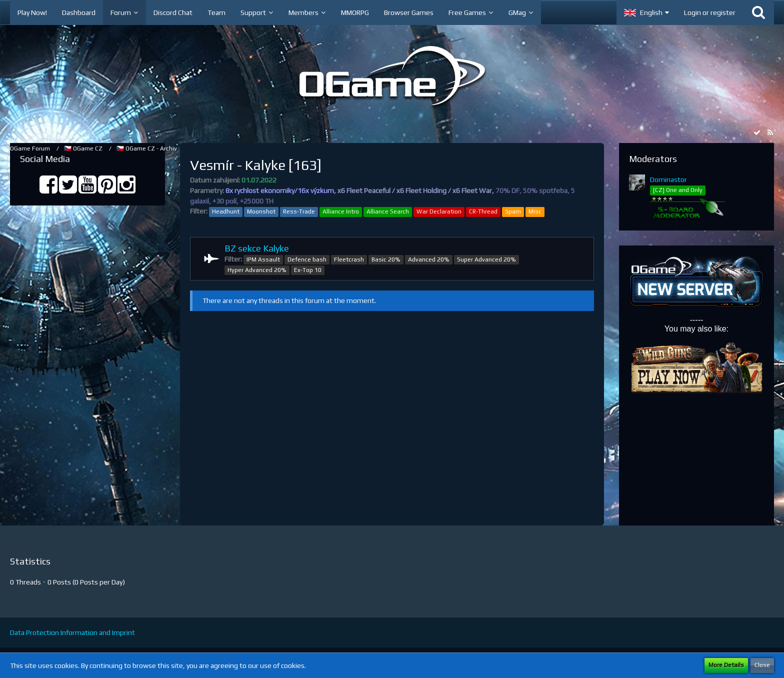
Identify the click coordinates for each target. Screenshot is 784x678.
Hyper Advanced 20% (257, 270)
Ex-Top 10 (308, 270)
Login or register (710, 12)
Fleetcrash (349, 259)
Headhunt (226, 211)
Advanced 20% (429, 259)
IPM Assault (263, 259)
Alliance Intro (341, 211)
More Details (726, 665)
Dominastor (668, 179)
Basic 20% (386, 259)
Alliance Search (388, 211)
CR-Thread (483, 211)
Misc (535, 211)
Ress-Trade (299, 211)
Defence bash (307, 259)
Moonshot (261, 211)
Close (762, 665)
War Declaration (439, 211)
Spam (513, 211)
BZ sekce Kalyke (257, 248)
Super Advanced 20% (486, 259)
